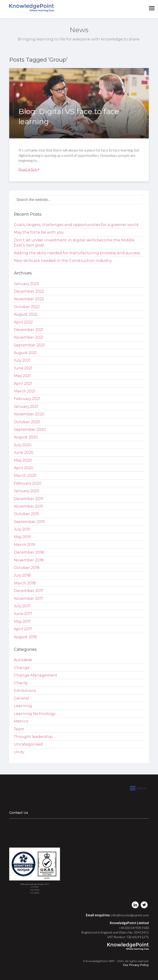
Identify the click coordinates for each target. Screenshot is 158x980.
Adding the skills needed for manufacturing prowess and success (77, 253)
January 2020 (27, 491)
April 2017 (23, 629)
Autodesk (23, 660)
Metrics (21, 721)
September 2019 (29, 522)
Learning (23, 706)
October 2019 (26, 514)
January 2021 (26, 407)
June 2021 (23, 368)
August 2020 (26, 437)
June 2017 (23, 614)
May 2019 (22, 537)
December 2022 (29, 291)
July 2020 (23, 445)
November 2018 (29, 560)
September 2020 (30, 430)
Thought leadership (33, 737)
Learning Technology (35, 714)
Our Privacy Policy (136, 965)
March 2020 (25, 476)
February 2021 (27, 399)
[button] (142, 788)
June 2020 (24, 453)
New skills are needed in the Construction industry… (64, 261)
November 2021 (28, 337)
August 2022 (26, 314)
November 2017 (28, 599)
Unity (19, 752)
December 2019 (29, 499)
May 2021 (22, 376)
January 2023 (26, 284)
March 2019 (25, 545)
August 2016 (25, 637)
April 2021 (23, 384)
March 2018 (25, 583)
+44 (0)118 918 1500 (134, 928)
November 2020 (29, 414)
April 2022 (23, 322)
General (21, 698)
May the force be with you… (40, 232)
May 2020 (23, 460)
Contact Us (19, 813)
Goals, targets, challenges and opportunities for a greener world (76, 225)
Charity (21, 683)
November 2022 (29, 299)
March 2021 (25, 391)
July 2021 (22, 360)
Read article (29, 169)
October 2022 (27, 307)
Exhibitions (25, 691)
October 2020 (27, 422)
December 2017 (29, 591)
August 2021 (25, 353)
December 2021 (29, 330)
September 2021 (29, 345)
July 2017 (22, 606)
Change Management (36, 675)
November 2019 (28, 506)
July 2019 (22, 529)
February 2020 (28, 483)
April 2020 (24, 468)
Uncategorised (28, 744)
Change (22, 668)
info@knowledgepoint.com (130, 915)
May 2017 (22, 621)
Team (19, 729)
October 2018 (27, 568)
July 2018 (22, 575)
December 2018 (29, 552)
